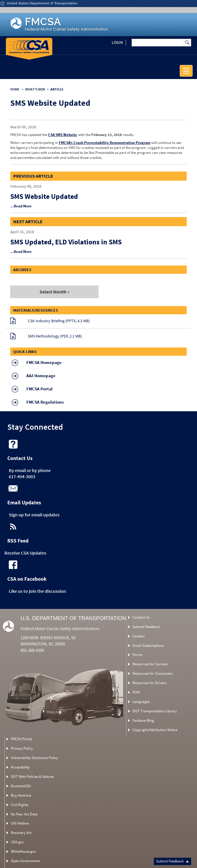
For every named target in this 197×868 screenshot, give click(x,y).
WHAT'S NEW (35, 89)
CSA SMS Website (63, 135)
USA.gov (17, 842)
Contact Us (141, 617)
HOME (15, 89)
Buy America (21, 795)
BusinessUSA (21, 786)
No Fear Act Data (24, 814)
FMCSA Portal (21, 739)
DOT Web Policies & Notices (32, 777)
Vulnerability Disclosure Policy (34, 758)
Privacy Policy (22, 748)
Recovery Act (21, 833)
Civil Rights (19, 805)
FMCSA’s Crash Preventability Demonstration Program (105, 143)
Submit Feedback (173, 861)
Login (117, 42)
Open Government (25, 861)
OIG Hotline (20, 823)
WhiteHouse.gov (23, 851)
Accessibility (20, 767)
